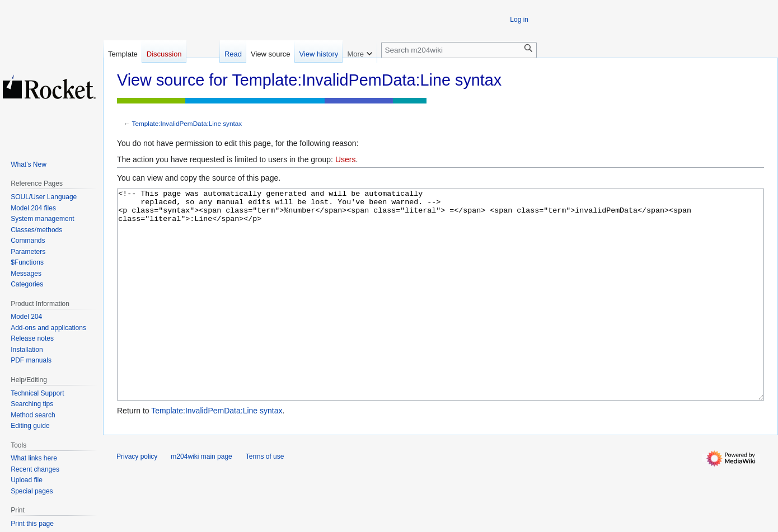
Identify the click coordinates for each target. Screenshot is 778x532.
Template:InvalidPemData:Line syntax (187, 123)
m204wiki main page (201, 498)
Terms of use (265, 498)
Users (346, 159)
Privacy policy (137, 498)
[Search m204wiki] (459, 50)
